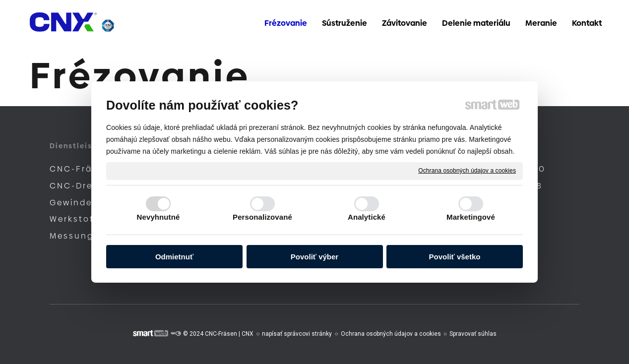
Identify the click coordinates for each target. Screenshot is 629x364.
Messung (72, 236)
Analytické (367, 217)
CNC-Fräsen (80, 169)
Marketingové (471, 217)
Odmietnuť (174, 257)
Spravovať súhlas (473, 334)
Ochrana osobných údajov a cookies (467, 171)
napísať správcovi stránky (297, 334)
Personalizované (262, 217)
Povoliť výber (314, 257)
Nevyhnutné (158, 217)
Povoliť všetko (455, 257)
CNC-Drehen (81, 186)
